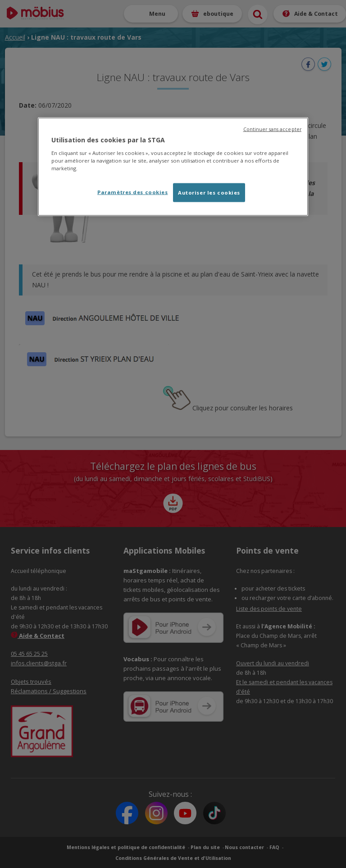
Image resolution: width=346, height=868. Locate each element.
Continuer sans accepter (272, 129)
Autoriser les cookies (209, 192)
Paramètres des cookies (133, 192)
